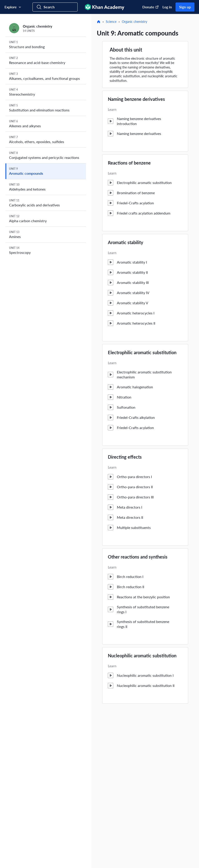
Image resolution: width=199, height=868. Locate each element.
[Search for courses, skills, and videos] (55, 7)
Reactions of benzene (129, 163)
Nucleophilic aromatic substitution (142, 656)
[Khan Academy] (105, 7)
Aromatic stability (126, 242)
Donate (151, 7)
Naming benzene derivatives (136, 99)
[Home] (99, 22)
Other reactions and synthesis (138, 557)
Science (111, 22)
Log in (167, 7)
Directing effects (125, 457)
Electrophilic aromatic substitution (142, 352)
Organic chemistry (134, 22)
